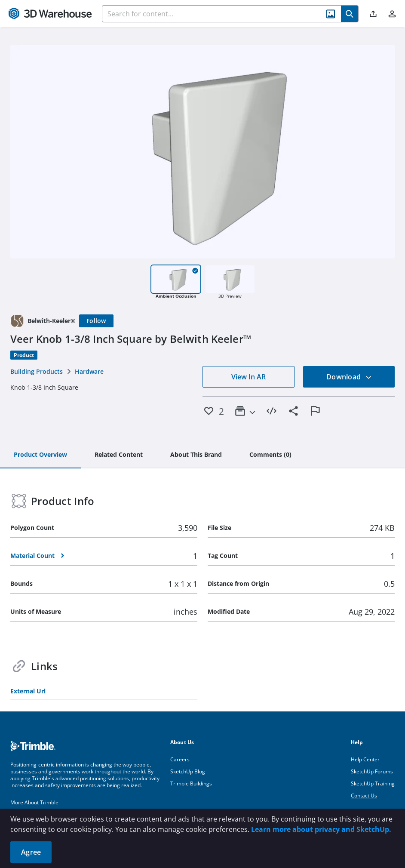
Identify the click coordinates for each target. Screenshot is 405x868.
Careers (180, 759)
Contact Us (364, 796)
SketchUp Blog (188, 771)
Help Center (365, 759)
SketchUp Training (373, 783)
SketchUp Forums (372, 771)
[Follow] (96, 321)
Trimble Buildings (191, 783)
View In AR (249, 377)
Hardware (89, 371)
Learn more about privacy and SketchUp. (321, 829)
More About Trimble (34, 802)
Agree (31, 852)
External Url (28, 691)
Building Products (37, 371)
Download (349, 377)
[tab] (40, 455)
